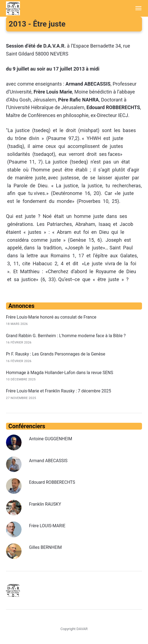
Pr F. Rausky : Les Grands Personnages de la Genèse (56, 354)
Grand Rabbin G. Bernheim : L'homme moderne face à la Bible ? (66, 336)
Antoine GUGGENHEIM (51, 439)
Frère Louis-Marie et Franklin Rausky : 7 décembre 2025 (59, 391)
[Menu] (136, 8)
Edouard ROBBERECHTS (52, 483)
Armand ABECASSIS (48, 461)
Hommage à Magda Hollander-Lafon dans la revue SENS (60, 373)
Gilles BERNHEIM (45, 548)
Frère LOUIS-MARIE (47, 526)
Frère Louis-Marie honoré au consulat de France (52, 317)
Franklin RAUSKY (45, 504)
